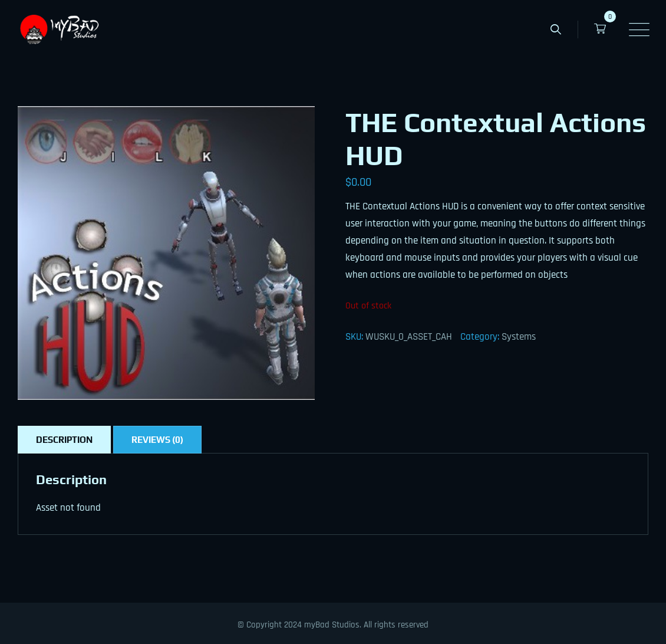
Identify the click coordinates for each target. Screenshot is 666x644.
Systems (519, 337)
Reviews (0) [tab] (157, 440)
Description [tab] (64, 440)
